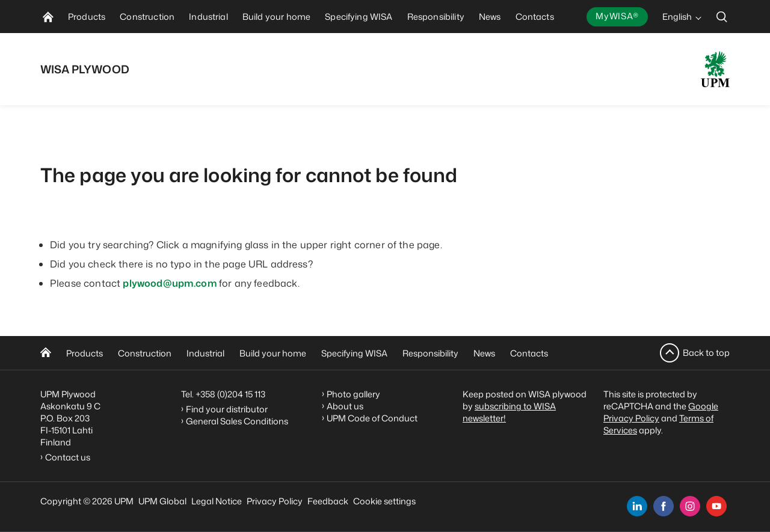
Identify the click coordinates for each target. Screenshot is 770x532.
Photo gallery (353, 394)
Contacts (529, 353)
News (484, 353)
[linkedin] (637, 506)
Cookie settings (384, 501)
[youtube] (716, 506)
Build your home (273, 353)
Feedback (328, 501)
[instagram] (690, 506)
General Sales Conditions (237, 421)
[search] (722, 17)
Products (85, 353)
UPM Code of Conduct (372, 418)
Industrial (205, 353)
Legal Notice (217, 501)
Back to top (706, 353)
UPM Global (162, 501)
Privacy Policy (275, 501)
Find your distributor (227, 409)
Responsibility (430, 353)
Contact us (69, 457)
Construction (145, 353)
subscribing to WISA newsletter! (509, 412)
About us (345, 406)
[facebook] (664, 506)
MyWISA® (617, 16)
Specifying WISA (354, 353)
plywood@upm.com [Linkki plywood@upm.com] (171, 283)
